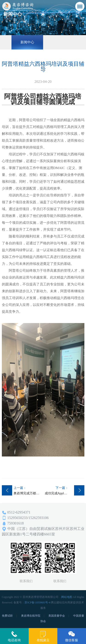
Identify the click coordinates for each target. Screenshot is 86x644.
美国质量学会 (57, 616)
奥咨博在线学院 (31, 616)
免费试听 (7, 616)
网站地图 (67, 597)
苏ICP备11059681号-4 (37, 602)
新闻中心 (27, 42)
